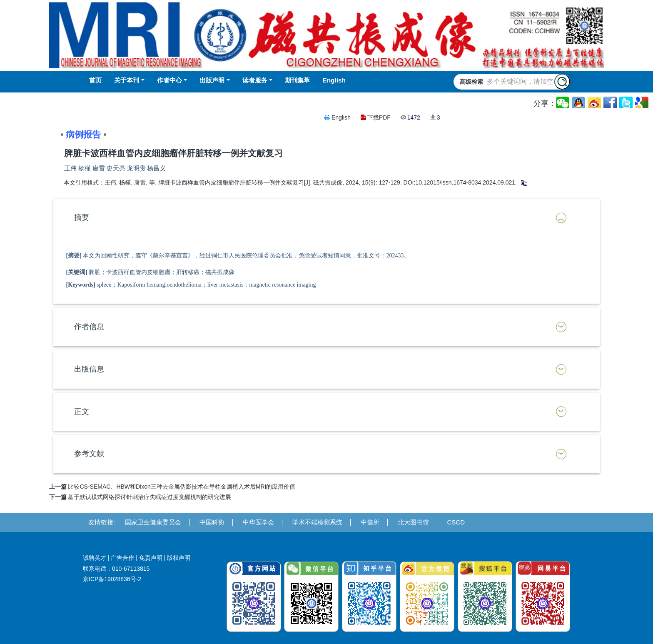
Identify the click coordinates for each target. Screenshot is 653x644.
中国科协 (212, 522)
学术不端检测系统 (317, 522)
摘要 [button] (82, 217)
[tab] (327, 218)
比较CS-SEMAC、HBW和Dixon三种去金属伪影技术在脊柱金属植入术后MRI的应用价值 (182, 487)
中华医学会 (258, 522)
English (341, 117)
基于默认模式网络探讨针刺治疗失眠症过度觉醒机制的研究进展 (150, 497)
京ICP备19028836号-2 (112, 579)
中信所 (370, 522)
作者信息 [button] (89, 327)
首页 (95, 80)
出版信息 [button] (89, 369)
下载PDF (379, 117)
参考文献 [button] (89, 454)
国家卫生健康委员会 (153, 522)
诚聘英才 (95, 558)
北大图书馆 (413, 522)
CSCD (456, 522)
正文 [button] (82, 412)
